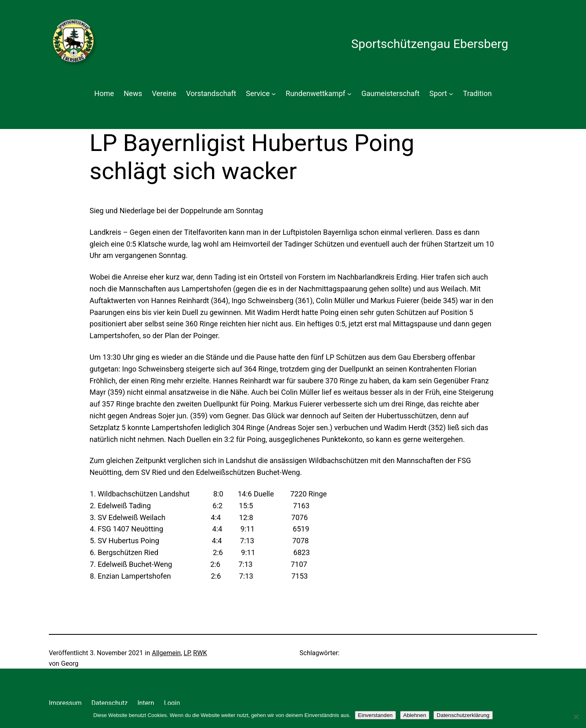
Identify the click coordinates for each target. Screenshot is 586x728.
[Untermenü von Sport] (451, 94)
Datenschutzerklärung (463, 715)
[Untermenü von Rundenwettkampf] (349, 94)
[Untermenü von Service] (274, 94)
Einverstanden (375, 715)
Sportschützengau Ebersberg (430, 44)
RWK (200, 653)
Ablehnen (415, 715)
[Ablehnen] (576, 717)
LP (187, 653)
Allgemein (166, 653)
